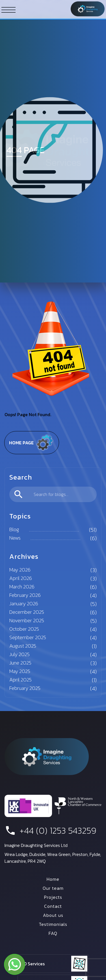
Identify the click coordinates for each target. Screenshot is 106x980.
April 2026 (21, 578)
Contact (53, 906)
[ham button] (8, 10)
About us (53, 915)
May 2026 (20, 570)
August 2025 (23, 646)
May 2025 (20, 671)
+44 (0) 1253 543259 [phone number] (50, 831)
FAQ (53, 933)
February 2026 (25, 595)
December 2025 (27, 612)
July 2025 (20, 654)
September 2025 (28, 637)
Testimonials (53, 924)
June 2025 (20, 663)
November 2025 (27, 620)
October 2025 (24, 629)
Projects (53, 897)
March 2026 (22, 587)
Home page (32, 443)
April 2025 (20, 680)
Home (53, 879)
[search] (53, 494)
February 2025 (25, 688)
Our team (53, 888)
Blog (14, 529)
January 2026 (24, 603)
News (15, 538)
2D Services (33, 964)
